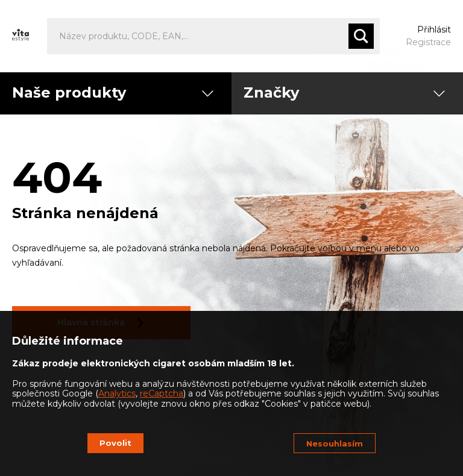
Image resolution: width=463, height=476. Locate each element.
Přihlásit (434, 30)
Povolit (115, 443)
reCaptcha (162, 393)
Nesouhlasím (335, 443)
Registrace (428, 42)
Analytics (117, 393)
